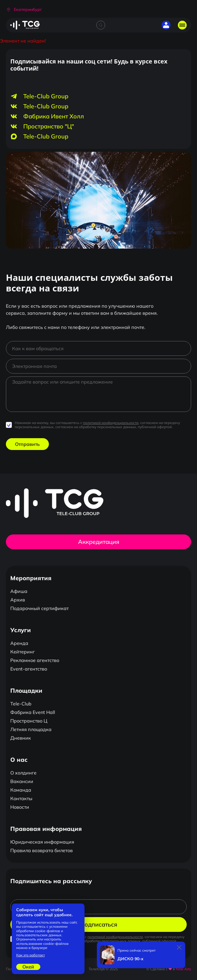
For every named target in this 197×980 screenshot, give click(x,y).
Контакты (21, 798)
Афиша (19, 591)
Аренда (19, 643)
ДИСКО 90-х (130, 959)
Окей (28, 967)
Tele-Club (21, 704)
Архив (18, 600)
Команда (21, 790)
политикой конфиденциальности (111, 423)
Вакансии (22, 781)
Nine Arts (183, 969)
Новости (20, 807)
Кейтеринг (23, 652)
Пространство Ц (29, 721)
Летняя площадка (31, 729)
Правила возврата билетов (42, 850)
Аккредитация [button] (99, 542)
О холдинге (23, 773)
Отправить (27, 444)
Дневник (21, 738)
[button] (24, 10)
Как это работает (30, 955)
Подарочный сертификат (39, 608)
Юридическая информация (42, 842)
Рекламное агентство (35, 660)
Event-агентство (29, 669)
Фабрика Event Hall (33, 712)
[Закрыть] (179, 948)
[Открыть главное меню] (182, 25)
